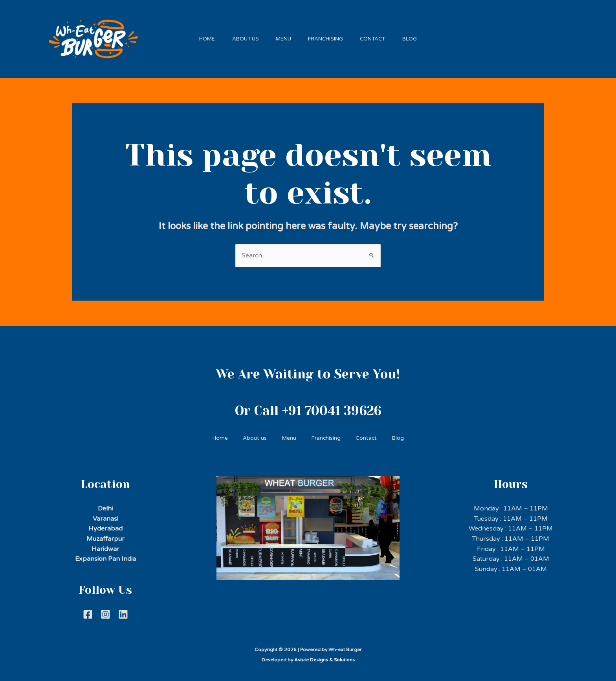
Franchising (327, 37)
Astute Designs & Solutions (324, 657)
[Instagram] (105, 611)
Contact (377, 37)
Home (201, 37)
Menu (282, 37)
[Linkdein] (123, 611)
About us (242, 37)
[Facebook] (88, 611)
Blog (416, 37)
